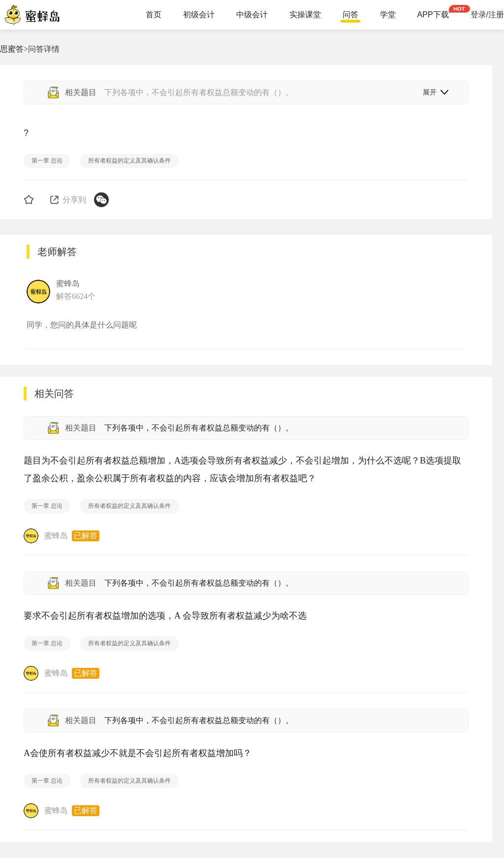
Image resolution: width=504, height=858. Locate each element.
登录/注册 (487, 15)
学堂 (388, 15)
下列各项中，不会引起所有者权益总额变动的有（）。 (199, 428)
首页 (154, 15)
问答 (350, 15)
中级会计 (252, 15)
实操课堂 (305, 15)
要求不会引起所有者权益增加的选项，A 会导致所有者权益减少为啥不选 (165, 616)
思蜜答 (12, 49)
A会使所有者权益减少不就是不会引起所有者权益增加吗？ (138, 753)
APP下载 (433, 15)
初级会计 (199, 15)
